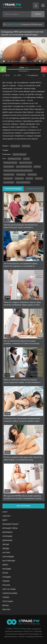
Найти (38, 14)
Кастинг (6, 553)
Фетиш (6, 606)
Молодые (7, 569)
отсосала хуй (9, 167)
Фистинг (6, 610)
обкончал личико (10, 163)
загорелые (19, 178)
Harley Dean (15, 146)
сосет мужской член (24, 167)
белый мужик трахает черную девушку (18, 171)
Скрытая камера (10, 593)
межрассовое (9, 175)
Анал (5, 512)
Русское (6, 585)
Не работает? (32, 75)
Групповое (7, 536)
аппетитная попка (23, 182)
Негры (5, 573)
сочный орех (9, 182)
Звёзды (6, 549)
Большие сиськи (10, 524)
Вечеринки (7, 532)
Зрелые (6, 545)
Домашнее (7, 540)
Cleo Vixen (26, 146)
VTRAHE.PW (17, 629)
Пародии (7, 577)
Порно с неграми (19, 154)
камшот (26, 159)
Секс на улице (9, 589)
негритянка (21, 175)
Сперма (6, 597)
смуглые (29, 178)
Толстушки (8, 601)
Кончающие (8, 557)
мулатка (37, 167)
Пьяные (6, 581)
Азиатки (6, 516)
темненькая (8, 178)
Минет (5, 565)
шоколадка (32, 175)
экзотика (39, 178)
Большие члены (10, 528)
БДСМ (5, 520)
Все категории (24, 506)
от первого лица (14, 159)
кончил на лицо (26, 163)
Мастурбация (9, 561)
